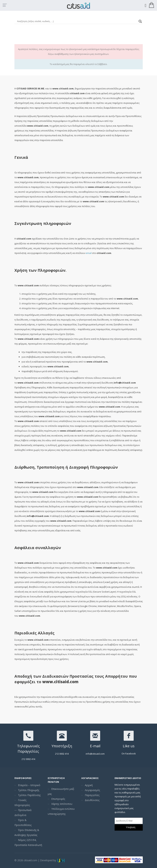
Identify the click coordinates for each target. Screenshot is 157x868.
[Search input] (77, 21)
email (89, 253)
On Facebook (129, 754)
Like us (129, 746)
